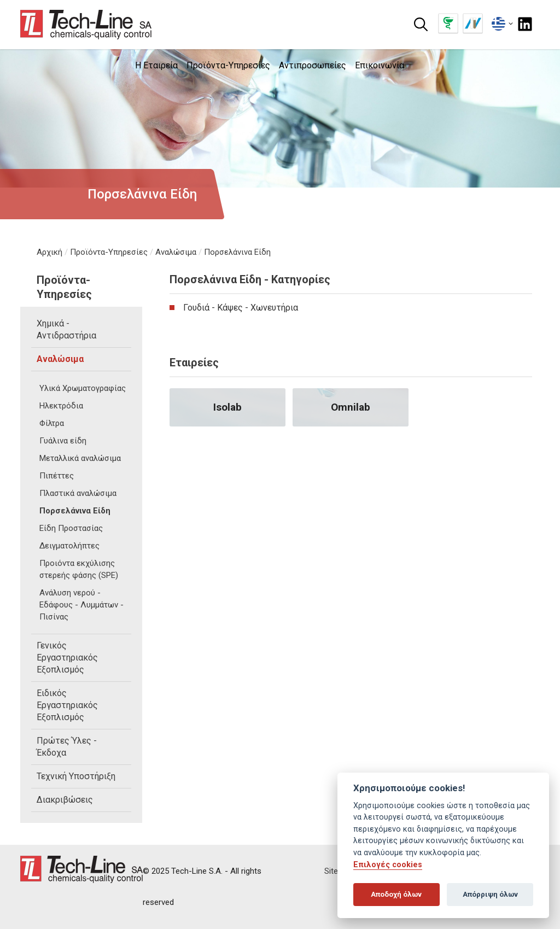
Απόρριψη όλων (490, 894)
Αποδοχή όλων (396, 894)
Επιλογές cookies (388, 865)
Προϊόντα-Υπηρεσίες (109, 252)
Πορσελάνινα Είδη (237, 252)
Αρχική (49, 252)
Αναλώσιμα (176, 252)
